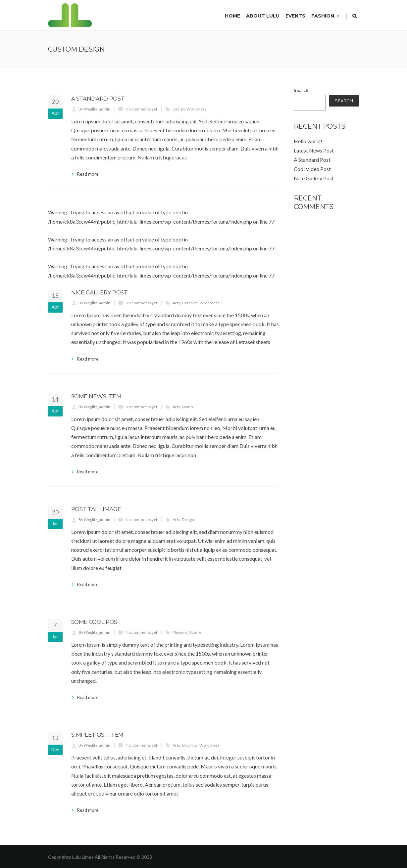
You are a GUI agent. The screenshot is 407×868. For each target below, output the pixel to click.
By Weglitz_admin (94, 109)
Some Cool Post (96, 622)
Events (295, 16)
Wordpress (197, 109)
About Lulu (263, 16)
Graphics (190, 303)
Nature (188, 407)
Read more (88, 174)
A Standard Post (98, 99)
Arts (176, 303)
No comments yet (141, 109)
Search (301, 90)
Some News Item (96, 396)
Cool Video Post (312, 169)
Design (179, 109)
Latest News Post (314, 150)
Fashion (326, 16)
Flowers (180, 632)
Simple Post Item (98, 735)
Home (232, 16)
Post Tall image (96, 509)
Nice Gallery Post (100, 292)
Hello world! (308, 141)
